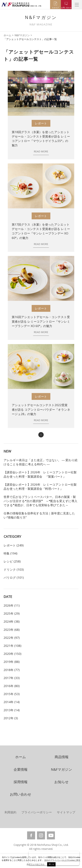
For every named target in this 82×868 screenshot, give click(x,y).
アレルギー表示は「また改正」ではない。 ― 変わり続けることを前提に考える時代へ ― (41, 462)
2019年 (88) (12, 662)
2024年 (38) (12, 621)
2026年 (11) (12, 605)
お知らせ (61, 782)
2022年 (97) (12, 638)
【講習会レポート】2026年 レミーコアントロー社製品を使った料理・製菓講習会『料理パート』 (40, 487)
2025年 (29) (12, 613)
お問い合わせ (21, 794)
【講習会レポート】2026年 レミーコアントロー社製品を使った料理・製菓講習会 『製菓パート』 (40, 474)
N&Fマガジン (22, 35)
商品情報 (62, 757)
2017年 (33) (12, 678)
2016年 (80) (12, 686)
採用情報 (21, 782)
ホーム (7, 35)
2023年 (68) (12, 630)
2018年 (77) (12, 670)
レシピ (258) (12, 561)
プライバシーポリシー (37, 812)
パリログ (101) (14, 578)
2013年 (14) (12, 710)
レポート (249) (14, 545)
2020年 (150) (12, 654)
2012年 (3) (11, 718)
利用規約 (10, 812)
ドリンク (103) (14, 570)
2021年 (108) (12, 646)
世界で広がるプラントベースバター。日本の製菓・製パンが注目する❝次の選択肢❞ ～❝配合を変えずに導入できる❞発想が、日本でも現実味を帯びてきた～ (40, 501)
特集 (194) (10, 553)
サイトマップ (66, 812)
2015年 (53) (12, 694)
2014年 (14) (12, 702)
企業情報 (21, 769)
